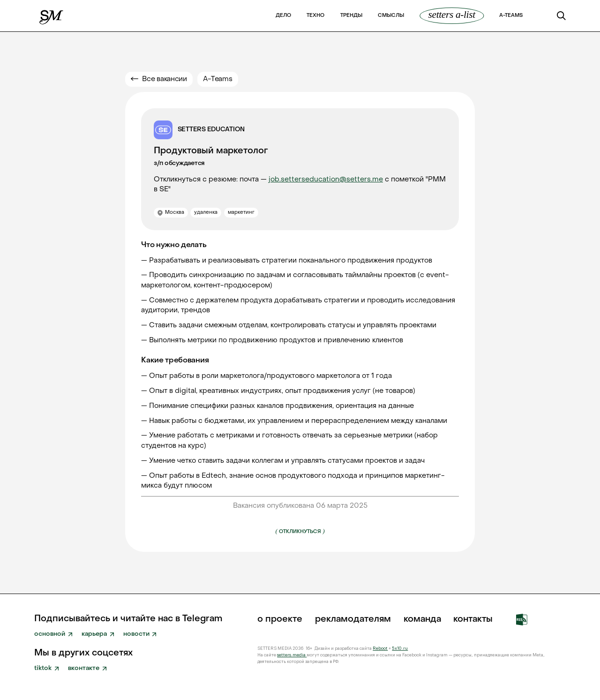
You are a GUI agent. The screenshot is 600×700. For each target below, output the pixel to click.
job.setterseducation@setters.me (326, 180)
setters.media (292, 655)
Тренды (351, 16)
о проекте (280, 620)
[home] (52, 15)
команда (422, 620)
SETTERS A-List (452, 15)
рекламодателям (353, 620)
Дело (283, 16)
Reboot (380, 648)
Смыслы (391, 16)
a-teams (511, 16)
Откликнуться (300, 531)
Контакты (473, 620)
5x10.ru (400, 648)
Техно (315, 16)
